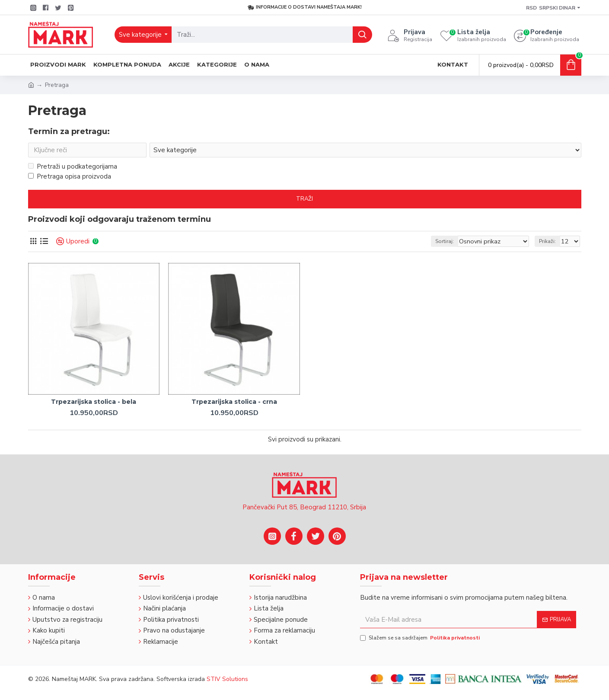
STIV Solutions (227, 679)
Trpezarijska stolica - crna (234, 403)
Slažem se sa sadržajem (421, 638)
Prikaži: (550, 243)
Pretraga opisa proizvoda (70, 178)
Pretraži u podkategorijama (73, 168)
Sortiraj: (456, 243)
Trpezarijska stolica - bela (94, 403)
